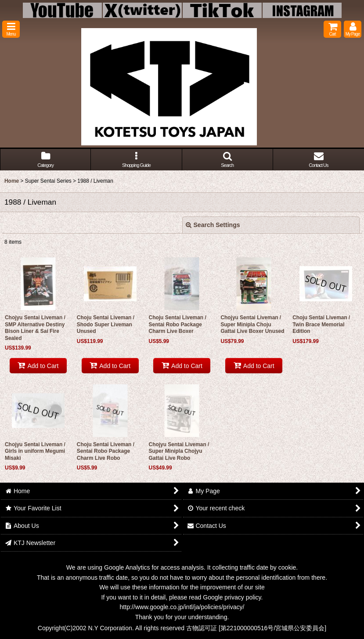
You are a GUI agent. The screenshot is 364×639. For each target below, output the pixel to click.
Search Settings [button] (213, 225)
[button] (11, 29)
